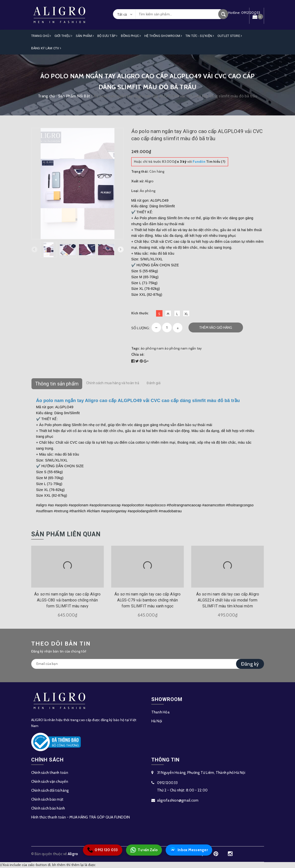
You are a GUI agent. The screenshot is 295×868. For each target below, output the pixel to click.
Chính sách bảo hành (48, 808)
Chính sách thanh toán (50, 773)
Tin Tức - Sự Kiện (200, 36)
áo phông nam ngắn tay (183, 348)
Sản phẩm (85, 36)
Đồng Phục (131, 36)
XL (186, 314)
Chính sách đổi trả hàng (50, 790)
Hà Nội (157, 721)
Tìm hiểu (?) (209, 162)
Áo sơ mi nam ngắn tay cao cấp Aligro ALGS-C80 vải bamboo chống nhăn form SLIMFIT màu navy (67, 600)
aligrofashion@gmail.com (178, 800)
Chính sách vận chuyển (50, 782)
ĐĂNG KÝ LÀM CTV (46, 48)
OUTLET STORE (230, 36)
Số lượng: (141, 328)
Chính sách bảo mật (47, 799)
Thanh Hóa (161, 712)
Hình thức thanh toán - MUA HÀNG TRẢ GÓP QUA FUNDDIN (81, 817)
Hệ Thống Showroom (163, 36)
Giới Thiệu (64, 36)
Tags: (136, 348)
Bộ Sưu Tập (107, 36)
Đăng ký (250, 664)
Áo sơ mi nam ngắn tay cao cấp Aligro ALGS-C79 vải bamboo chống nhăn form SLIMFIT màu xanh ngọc (148, 600)
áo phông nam (152, 348)
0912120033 (167, 783)
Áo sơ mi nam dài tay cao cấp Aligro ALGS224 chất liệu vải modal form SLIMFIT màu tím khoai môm (228, 600)
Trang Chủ (41, 36)
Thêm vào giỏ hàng (216, 327)
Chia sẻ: (138, 354)
